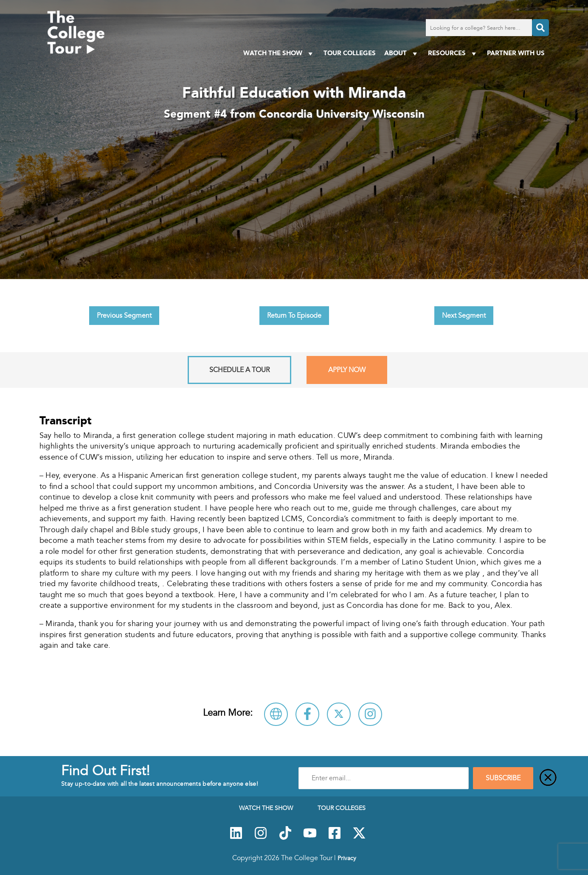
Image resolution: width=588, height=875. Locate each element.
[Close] (548, 778)
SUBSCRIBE (503, 778)
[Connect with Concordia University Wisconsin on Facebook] (307, 714)
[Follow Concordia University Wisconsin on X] (339, 714)
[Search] (540, 28)
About (402, 53)
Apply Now (347, 370)
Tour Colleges (350, 53)
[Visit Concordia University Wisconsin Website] (276, 714)
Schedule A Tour (239, 370)
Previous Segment (124, 316)
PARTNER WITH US (516, 53)
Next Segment (464, 316)
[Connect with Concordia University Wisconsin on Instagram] (370, 714)
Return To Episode (294, 316)
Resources (453, 53)
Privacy (347, 858)
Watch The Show (279, 53)
